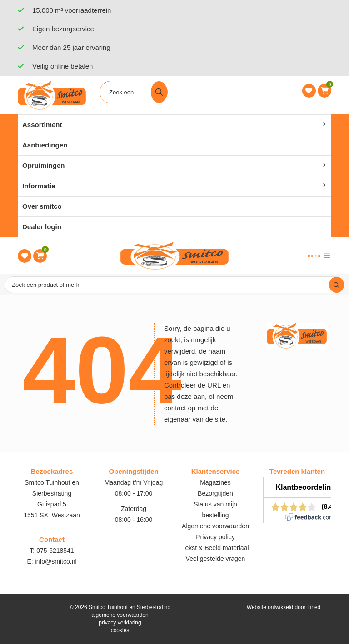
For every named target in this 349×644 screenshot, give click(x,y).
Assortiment (42, 125)
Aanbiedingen (45, 145)
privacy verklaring (120, 623)
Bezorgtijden (215, 493)
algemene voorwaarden (120, 615)
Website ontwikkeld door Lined (284, 607)
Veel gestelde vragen (216, 559)
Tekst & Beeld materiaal (215, 548)
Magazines (215, 482)
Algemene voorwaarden (215, 526)
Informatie (39, 186)
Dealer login (42, 227)
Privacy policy (215, 537)
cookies (120, 630)
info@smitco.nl (56, 561)
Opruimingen (43, 165)
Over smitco (42, 206)
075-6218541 (55, 551)
